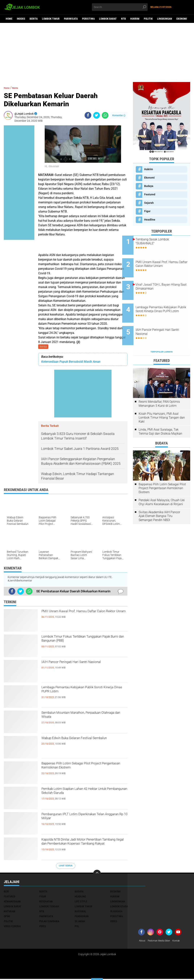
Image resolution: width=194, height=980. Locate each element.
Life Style (81, 902)
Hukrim (135, 19)
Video (114, 922)
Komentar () (119, 115)
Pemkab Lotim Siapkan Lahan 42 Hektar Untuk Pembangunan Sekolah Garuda (81, 797)
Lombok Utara (119, 907)
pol (77, 927)
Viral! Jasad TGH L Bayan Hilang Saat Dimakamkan (164, 280)
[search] (120, 7)
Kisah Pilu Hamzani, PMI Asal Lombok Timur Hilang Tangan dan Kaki (162, 401)
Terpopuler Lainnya (162, 335)
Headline (150, 220)
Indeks (21, 19)
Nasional (80, 912)
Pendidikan (82, 917)
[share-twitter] (97, 115)
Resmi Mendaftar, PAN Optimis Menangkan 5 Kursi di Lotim (159, 387)
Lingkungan (165, 19)
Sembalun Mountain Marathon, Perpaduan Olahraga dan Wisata (76, 717)
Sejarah (149, 203)
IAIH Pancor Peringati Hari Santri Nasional (76, 667)
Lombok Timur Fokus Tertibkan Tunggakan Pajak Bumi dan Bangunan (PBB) (82, 645)
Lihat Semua (66, 866)
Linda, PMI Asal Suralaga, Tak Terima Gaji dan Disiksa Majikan (160, 415)
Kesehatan (46, 902)
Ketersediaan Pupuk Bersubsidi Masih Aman (71, 362)
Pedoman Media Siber (162, 942)
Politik (148, 19)
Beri (6, 892)
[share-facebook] (88, 115)
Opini (7, 917)
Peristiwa (88, 19)
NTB (123, 19)
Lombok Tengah (49, 907)
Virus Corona (12, 927)
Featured (150, 194)
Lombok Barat (108, 19)
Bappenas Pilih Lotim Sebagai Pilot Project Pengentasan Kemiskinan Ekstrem (79, 771)
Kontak (181, 942)
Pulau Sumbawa (49, 922)
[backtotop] (97, 874)
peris (43, 927)
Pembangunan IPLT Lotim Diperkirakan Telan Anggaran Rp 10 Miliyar (83, 819)
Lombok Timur (51, 19)
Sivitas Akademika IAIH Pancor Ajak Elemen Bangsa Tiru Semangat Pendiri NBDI (159, 499)
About (143, 942)
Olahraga (116, 912)
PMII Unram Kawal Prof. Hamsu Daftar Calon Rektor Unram (83, 616)
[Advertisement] (97, 52)
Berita (34, 19)
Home (9, 19)
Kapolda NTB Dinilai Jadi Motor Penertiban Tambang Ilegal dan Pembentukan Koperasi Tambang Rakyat (77, 848)
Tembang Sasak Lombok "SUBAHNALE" (163, 241)
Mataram (10, 912)
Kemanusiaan (12, 902)
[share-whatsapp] (105, 115)
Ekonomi (182, 19)
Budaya (149, 186)
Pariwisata (71, 19)
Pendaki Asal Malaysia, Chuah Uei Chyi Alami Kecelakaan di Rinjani (162, 485)
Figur (147, 211)
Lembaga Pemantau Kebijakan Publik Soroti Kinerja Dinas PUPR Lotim (81, 692)
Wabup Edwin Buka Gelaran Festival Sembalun (80, 743)
